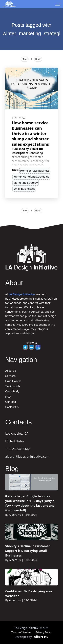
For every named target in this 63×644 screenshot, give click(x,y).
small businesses (24, 189)
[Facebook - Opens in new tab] (25, 347)
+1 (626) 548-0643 (18, 449)
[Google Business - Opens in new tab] (38, 347)
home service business (35, 171)
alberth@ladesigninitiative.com (27, 456)
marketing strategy (26, 183)
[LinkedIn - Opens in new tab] (32, 347)
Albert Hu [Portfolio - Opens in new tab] (41, 637)
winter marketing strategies (31, 177)
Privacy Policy (44, 632)
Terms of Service (21, 632)
